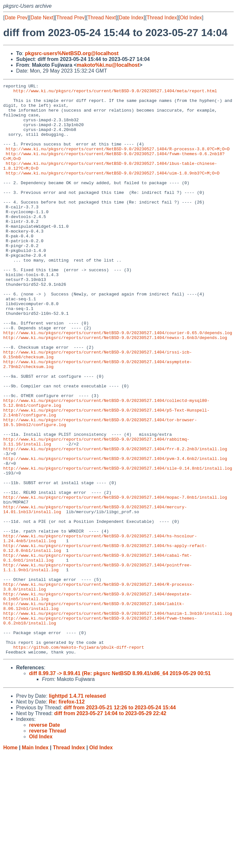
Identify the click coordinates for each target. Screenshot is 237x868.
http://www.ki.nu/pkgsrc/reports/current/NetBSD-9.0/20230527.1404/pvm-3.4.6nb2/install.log (115, 534)
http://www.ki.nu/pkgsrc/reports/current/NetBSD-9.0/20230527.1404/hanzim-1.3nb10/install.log (118, 720)
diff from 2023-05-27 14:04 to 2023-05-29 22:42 (110, 828)
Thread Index (162, 18)
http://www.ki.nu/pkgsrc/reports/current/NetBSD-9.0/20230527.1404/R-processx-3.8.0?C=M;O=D (118, 162)
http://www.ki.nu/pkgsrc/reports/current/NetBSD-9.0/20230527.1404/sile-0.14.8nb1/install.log (118, 545)
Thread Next (102, 18)
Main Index (35, 862)
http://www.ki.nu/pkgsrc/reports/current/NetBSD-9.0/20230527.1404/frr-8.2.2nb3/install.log (115, 522)
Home (10, 862)
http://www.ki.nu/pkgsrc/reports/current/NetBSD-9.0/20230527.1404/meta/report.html (115, 93)
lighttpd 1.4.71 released (77, 810)
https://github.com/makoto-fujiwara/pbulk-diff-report (79, 760)
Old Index (191, 18)
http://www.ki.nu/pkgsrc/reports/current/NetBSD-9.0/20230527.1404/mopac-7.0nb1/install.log (115, 580)
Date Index (131, 18)
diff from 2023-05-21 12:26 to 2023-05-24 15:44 (120, 822)
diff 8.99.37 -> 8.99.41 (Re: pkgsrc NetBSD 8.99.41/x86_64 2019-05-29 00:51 (120, 788)
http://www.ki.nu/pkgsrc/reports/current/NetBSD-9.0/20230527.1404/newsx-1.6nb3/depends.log (115, 389)
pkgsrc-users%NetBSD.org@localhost (72, 53)
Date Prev (16, 18)
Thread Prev (71, 18)
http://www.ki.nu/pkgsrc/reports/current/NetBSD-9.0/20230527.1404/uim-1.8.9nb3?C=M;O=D (113, 191)
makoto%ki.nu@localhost (108, 65)
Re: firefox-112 (67, 816)
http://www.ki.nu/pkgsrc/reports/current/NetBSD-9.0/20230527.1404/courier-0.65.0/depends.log (118, 383)
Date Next (42, 18)
